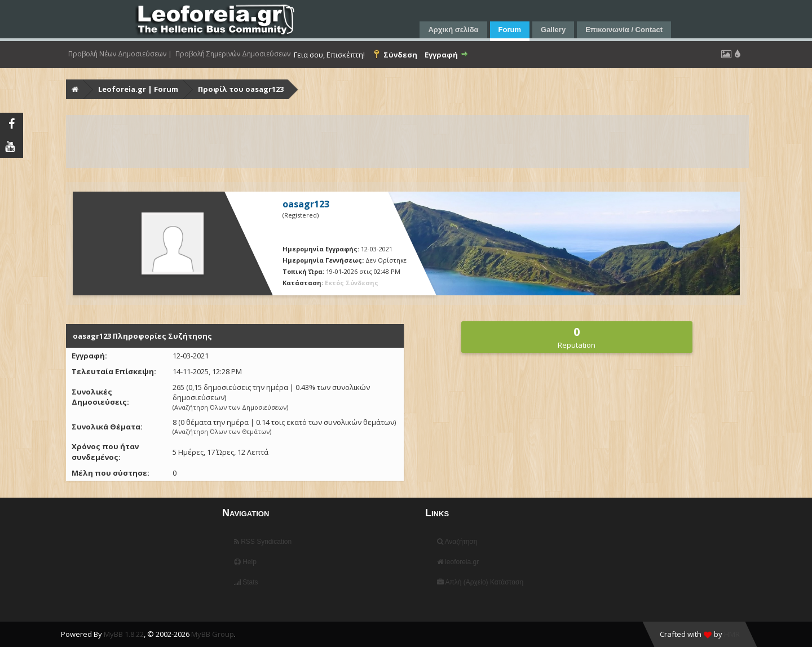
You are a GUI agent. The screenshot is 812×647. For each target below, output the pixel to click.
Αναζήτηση (457, 542)
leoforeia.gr (458, 562)
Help (245, 562)
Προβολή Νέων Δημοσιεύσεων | (120, 54)
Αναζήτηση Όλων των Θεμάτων (222, 431)
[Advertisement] (405, 141)
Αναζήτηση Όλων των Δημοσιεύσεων (230, 407)
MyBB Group (213, 634)
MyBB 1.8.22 (124, 634)
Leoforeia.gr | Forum (138, 89)
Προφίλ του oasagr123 (241, 89)
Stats (246, 582)
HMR (732, 634)
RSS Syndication (263, 542)
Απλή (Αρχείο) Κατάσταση (480, 582)
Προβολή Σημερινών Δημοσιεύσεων (233, 54)
